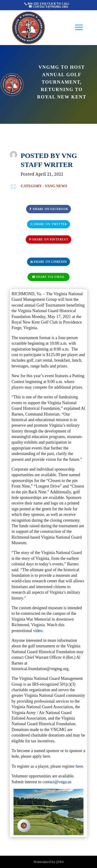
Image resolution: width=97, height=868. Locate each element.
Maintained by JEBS (49, 862)
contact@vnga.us (57, 782)
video (38, 631)
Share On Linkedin (50, 262)
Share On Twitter (50, 224)
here (47, 756)
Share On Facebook (50, 209)
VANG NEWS (56, 186)
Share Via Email (50, 277)
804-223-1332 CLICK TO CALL (48, 4)
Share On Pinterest (50, 239)
